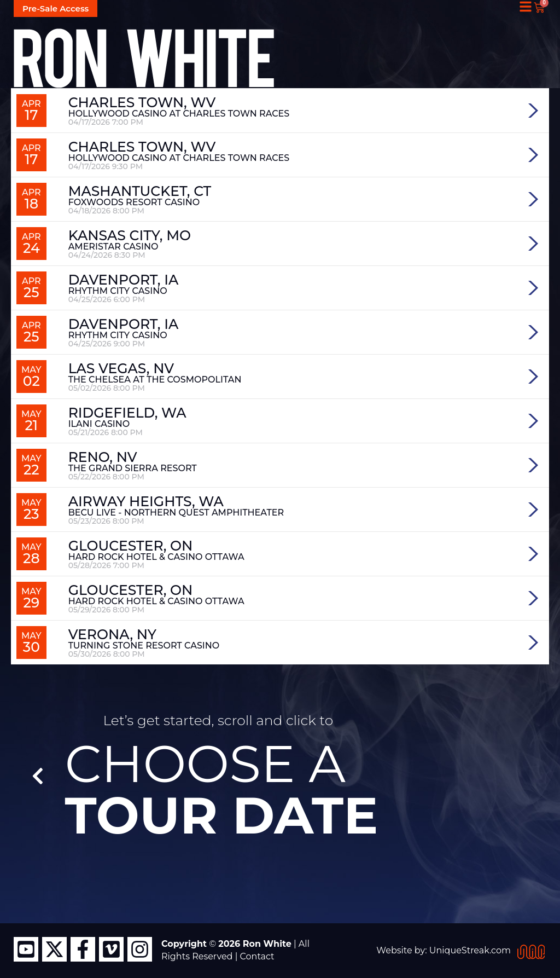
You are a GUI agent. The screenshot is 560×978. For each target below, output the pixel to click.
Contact (257, 956)
